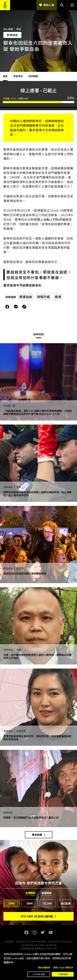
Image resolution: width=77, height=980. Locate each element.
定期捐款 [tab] (30, 893)
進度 (5, 76)
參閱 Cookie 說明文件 (63, 968)
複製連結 (24, 307)
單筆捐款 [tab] (47, 893)
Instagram (34, 932)
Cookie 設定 (39, 974)
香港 (58, 297)
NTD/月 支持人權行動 (37, 916)
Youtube (51, 932)
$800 (30, 903)
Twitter (43, 932)
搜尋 (62, 5)
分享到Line (16, 307)
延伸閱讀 (33, 76)
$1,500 (47, 903)
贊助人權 (49, 5)
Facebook (26, 932)
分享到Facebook (7, 307)
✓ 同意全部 (63, 974)
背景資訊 (18, 76)
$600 (12, 903)
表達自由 (26, 297)
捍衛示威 (44, 297)
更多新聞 (37, 835)
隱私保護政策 (44, 968)
